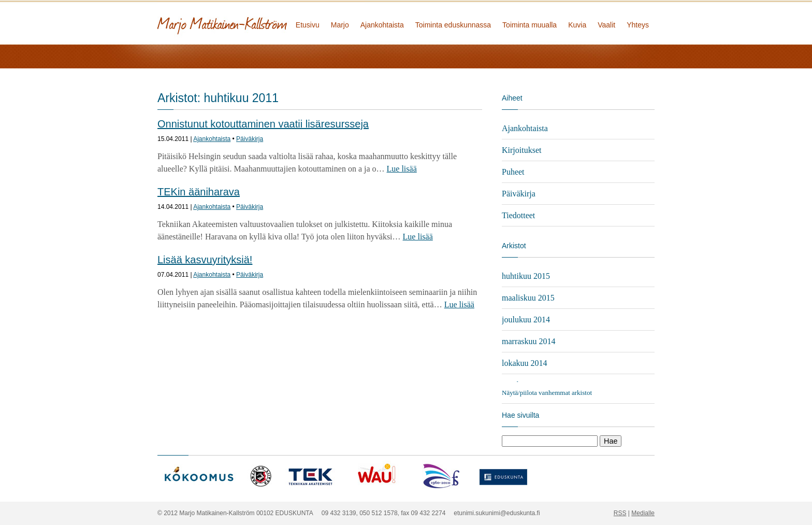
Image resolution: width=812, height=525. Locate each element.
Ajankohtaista (382, 25)
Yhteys (638, 25)
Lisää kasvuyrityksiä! (205, 260)
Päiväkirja (250, 139)
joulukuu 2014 (526, 320)
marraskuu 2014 (529, 341)
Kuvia (577, 25)
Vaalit (606, 25)
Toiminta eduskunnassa (453, 25)
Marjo (340, 25)
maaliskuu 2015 (528, 298)
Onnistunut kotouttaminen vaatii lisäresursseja (263, 124)
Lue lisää (402, 169)
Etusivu (308, 25)
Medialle (643, 513)
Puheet (513, 172)
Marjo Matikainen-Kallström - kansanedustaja (261, 22)
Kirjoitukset (521, 150)
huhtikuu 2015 (526, 276)
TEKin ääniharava (199, 192)
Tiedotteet (518, 215)
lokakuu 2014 (525, 363)
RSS (620, 513)
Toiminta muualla (530, 25)
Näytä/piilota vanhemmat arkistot (547, 393)
